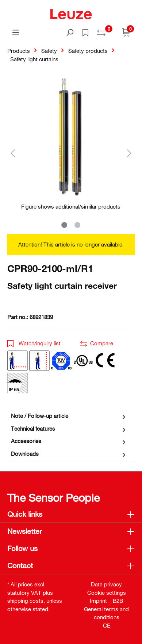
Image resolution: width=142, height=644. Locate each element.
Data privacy (106, 584)
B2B (118, 601)
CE (107, 625)
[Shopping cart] (126, 32)
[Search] (70, 32)
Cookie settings (107, 593)
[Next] (129, 153)
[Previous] (13, 153)
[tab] (69, 416)
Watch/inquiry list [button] (34, 343)
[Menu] (16, 32)
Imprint (98, 601)
